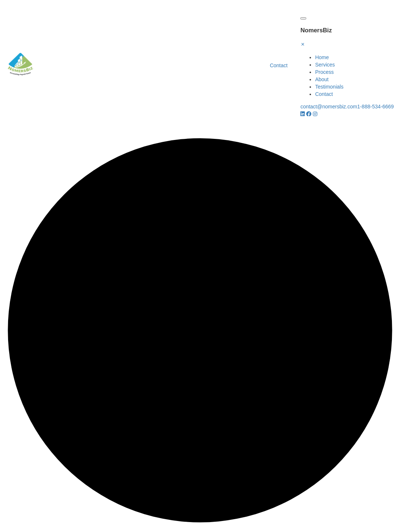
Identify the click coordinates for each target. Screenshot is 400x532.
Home (322, 57)
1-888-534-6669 (376, 107)
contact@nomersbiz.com (329, 107)
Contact (279, 65)
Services (325, 65)
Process (324, 72)
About (322, 79)
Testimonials (329, 87)
